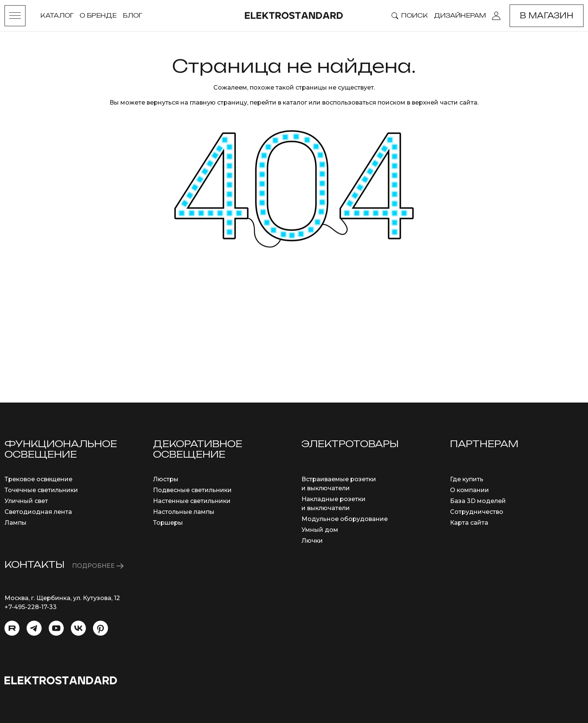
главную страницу (218, 103)
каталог (295, 103)
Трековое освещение (38, 479)
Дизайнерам (460, 15)
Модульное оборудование (345, 519)
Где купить (467, 479)
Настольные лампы (184, 512)
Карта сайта (469, 523)
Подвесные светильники (192, 490)
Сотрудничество (477, 512)
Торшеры (168, 523)
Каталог (57, 15)
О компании (469, 490)
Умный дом (320, 530)
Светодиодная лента (38, 512)
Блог (132, 15)
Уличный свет (26, 501)
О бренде (98, 15)
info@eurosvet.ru (31, 616)
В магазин (547, 16)
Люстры (166, 479)
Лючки (312, 541)
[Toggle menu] (15, 16)
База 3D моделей (478, 501)
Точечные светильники (41, 490)
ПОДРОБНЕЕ (98, 566)
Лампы (16, 523)
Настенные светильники (192, 501)
